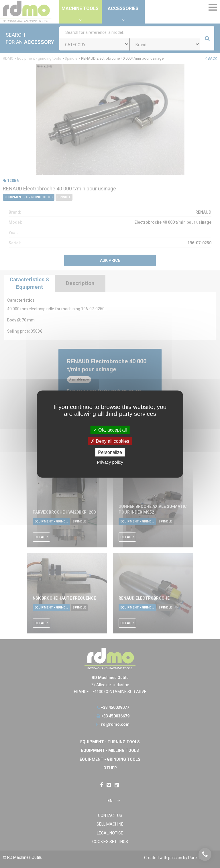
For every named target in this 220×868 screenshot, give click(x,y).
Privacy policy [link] (110, 462)
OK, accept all (110, 430)
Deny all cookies (110, 441)
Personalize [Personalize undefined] (110, 452)
